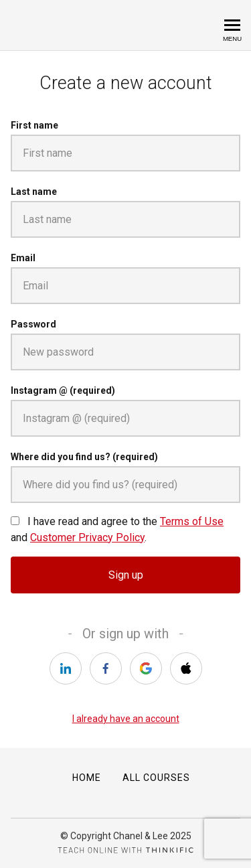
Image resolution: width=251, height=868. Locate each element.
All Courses (156, 778)
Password (33, 324)
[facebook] (106, 668)
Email (23, 258)
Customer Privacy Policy (87, 537)
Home (87, 778)
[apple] (186, 668)
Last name (34, 192)
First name (34, 125)
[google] (146, 668)
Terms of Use (192, 521)
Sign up (126, 575)
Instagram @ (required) (63, 390)
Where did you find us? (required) (84, 457)
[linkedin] (66, 668)
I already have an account (126, 719)
